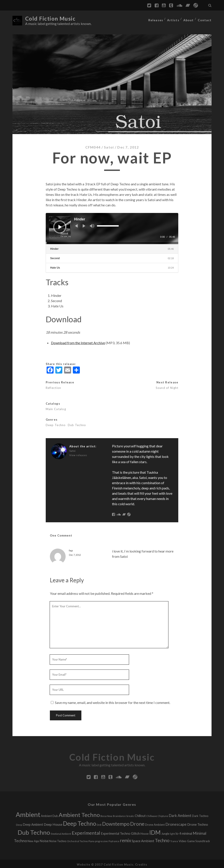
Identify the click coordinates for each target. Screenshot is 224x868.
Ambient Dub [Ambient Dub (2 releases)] (49, 815)
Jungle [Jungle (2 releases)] (165, 833)
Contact (205, 19)
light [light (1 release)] (172, 833)
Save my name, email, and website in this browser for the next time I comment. (113, 701)
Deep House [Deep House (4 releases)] (53, 823)
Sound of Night (167, 387)
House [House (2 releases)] (144, 833)
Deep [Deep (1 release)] (19, 824)
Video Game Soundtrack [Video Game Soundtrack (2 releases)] (194, 840)
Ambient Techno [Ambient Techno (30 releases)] (79, 814)
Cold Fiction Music (52, 18)
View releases (78, 454)
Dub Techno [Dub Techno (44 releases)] (34, 831)
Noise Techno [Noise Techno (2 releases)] (58, 840)
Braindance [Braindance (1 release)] (119, 815)
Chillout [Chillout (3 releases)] (140, 815)
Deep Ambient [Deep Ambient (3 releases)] (33, 823)
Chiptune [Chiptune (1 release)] (163, 815)
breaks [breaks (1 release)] (130, 815)
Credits (141, 863)
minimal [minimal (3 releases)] (187, 832)
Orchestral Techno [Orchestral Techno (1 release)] (77, 840)
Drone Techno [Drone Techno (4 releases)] (198, 823)
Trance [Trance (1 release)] (174, 840)
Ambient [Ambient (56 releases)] (28, 813)
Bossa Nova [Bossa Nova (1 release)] (106, 815)
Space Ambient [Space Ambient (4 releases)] (143, 840)
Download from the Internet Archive (78, 342)
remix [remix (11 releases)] (126, 839)
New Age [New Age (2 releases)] (33, 840)
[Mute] (92, 225)
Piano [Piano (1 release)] (91, 840)
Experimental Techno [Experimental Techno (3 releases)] (116, 832)
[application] (112, 227)
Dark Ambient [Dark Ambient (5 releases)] (180, 814)
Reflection (53, 387)
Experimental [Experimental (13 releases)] (86, 832)
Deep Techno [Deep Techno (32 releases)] (80, 822)
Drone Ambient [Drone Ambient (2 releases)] (155, 824)
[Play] (60, 226)
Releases (156, 19)
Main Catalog (56, 408)
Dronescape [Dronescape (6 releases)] (176, 823)
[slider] (108, 225)
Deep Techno (56, 424)
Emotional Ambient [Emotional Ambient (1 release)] (61, 833)
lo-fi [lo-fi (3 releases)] (178, 832)
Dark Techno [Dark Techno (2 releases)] (200, 815)
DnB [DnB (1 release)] (99, 824)
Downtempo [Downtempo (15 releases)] (116, 823)
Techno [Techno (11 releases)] (162, 839)
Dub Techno (77, 424)
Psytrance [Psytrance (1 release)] (114, 840)
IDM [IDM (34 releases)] (155, 831)
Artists (173, 19)
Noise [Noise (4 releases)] (44, 840)
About (189, 19)
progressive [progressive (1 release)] (101, 840)
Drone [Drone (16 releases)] (137, 823)
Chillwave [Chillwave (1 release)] (152, 815)
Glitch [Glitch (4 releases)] (135, 832)
